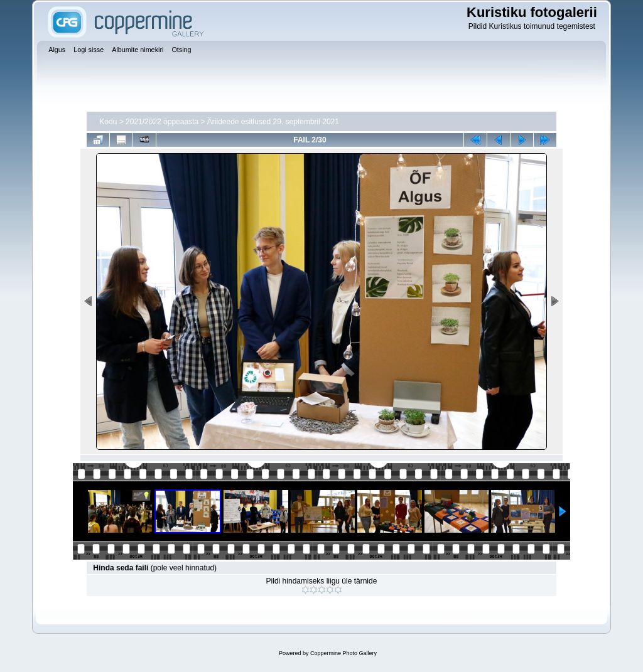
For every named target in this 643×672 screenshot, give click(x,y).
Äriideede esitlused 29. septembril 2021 (273, 122)
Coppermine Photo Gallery (343, 653)
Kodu (108, 122)
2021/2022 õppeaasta (162, 122)
